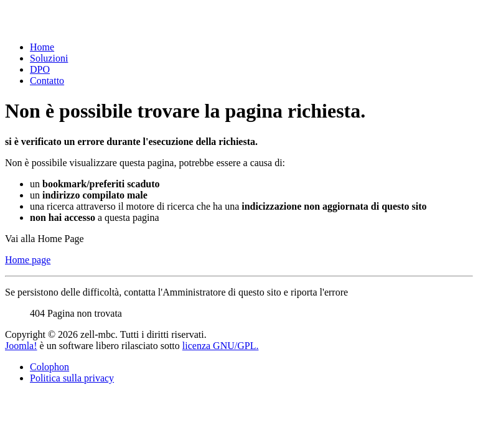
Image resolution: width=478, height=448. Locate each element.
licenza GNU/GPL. (221, 346)
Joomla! (21, 346)
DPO (40, 69)
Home (42, 47)
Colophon (49, 367)
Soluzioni (49, 58)
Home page (28, 260)
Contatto (47, 81)
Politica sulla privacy (72, 378)
